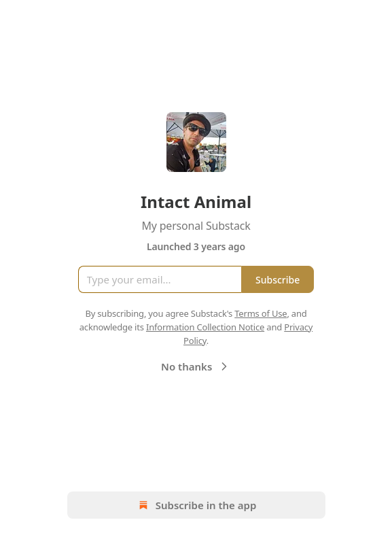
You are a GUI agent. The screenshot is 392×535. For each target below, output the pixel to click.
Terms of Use (261, 313)
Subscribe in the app (196, 505)
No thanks (196, 366)
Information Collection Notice (205, 327)
